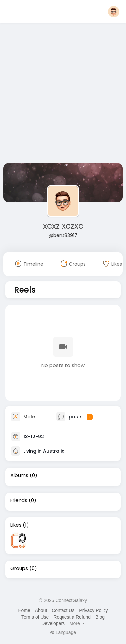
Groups (19, 568)
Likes (16, 525)
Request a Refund (72, 617)
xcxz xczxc (63, 226)
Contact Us (63, 610)
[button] (114, 12)
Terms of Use (35, 617)
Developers (53, 623)
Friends (19, 500)
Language (63, 632)
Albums (19, 475)
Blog (100, 617)
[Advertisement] (62, 94)
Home (24, 610)
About (41, 610)
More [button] (77, 623)
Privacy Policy (93, 610)
